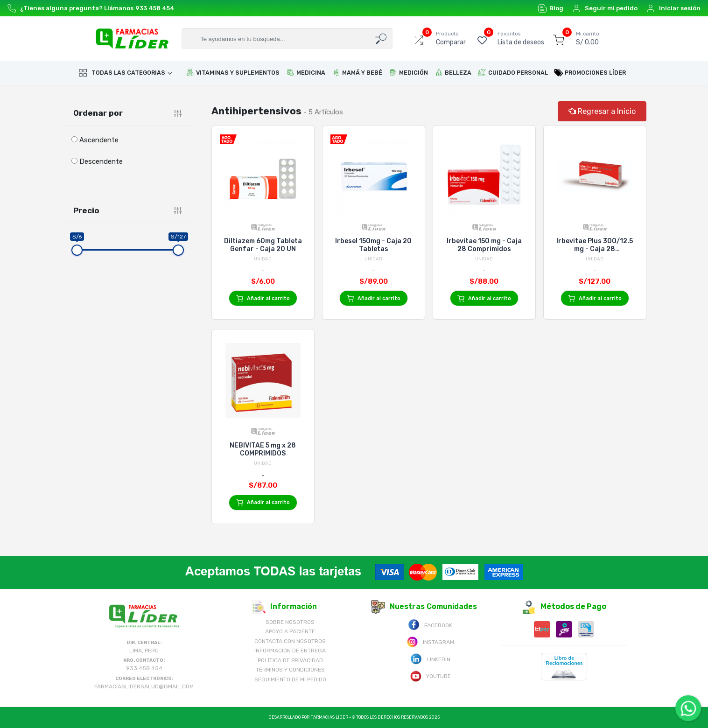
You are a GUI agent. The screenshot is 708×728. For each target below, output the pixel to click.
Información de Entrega (290, 651)
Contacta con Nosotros (290, 641)
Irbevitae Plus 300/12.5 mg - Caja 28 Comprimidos (595, 245)
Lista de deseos (521, 38)
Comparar (451, 38)
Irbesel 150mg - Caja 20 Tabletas (373, 245)
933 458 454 (155, 8)
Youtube (430, 675)
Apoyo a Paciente (290, 631)
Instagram (430, 641)
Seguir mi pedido (605, 8)
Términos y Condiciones (290, 670)
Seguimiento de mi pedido (290, 679)
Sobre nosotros (290, 622)
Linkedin (430, 659)
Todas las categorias (122, 73)
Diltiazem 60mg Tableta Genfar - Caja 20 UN (263, 245)
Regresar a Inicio (602, 111)
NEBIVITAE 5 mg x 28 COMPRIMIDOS (263, 449)
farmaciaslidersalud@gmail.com (144, 686)
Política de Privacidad (290, 660)
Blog (550, 8)
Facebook (430, 625)
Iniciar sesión (673, 8)
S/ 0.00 (588, 38)
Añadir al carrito (263, 298)
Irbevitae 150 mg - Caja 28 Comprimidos (484, 245)
